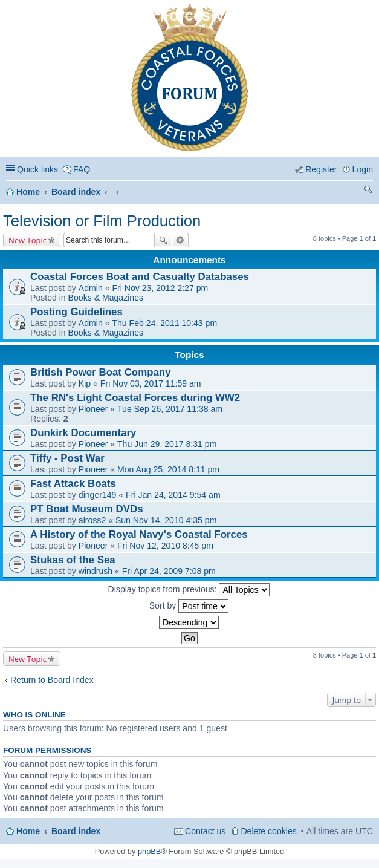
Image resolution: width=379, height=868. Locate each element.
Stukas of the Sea (73, 560)
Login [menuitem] (363, 169)
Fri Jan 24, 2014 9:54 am (173, 495)
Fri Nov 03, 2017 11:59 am (151, 383)
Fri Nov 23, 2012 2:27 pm (160, 288)
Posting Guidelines (76, 312)
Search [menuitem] (368, 191)
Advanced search (180, 240)
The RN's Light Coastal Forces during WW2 (135, 398)
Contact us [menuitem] (205, 831)
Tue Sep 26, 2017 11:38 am (170, 409)
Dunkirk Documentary (83, 433)
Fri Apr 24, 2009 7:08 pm (169, 571)
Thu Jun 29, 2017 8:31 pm (167, 444)
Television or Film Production (102, 221)
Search (163, 240)
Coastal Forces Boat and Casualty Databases (140, 277)
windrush (96, 571)
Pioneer (93, 409)
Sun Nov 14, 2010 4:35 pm (166, 520)
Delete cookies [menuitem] (268, 831)
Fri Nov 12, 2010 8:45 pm (165, 546)
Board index (76, 192)
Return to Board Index (52, 680)
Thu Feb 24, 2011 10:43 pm (164, 323)
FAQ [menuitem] (82, 169)
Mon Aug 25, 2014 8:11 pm (168, 469)
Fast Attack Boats (73, 484)
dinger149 (98, 495)
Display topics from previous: (189, 590)
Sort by (189, 606)
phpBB (149, 851)
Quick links (37, 169)
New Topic (28, 240)
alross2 (92, 520)
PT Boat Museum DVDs (87, 509)
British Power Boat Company (101, 372)
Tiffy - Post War (67, 458)
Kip (85, 383)
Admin (91, 288)
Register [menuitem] (321, 169)
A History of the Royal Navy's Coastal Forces (139, 534)
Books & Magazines (106, 298)
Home (28, 192)
